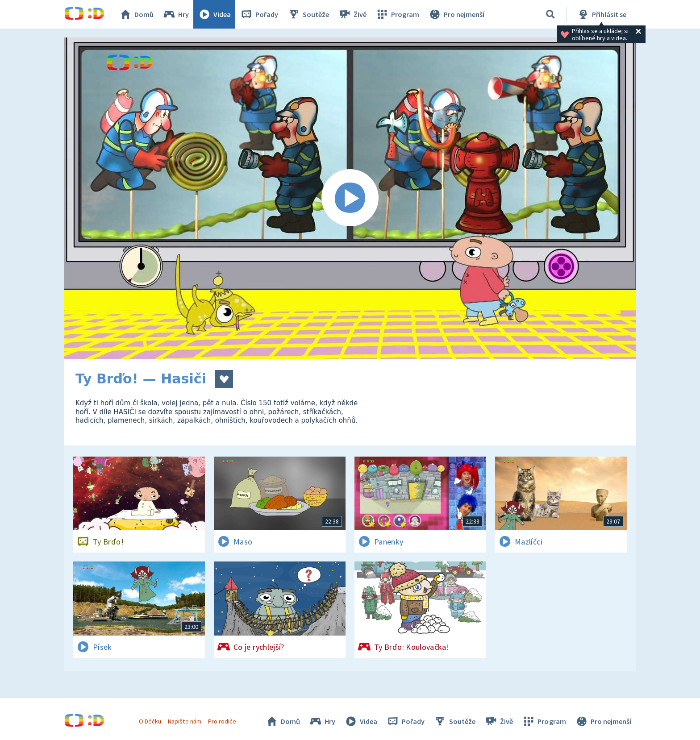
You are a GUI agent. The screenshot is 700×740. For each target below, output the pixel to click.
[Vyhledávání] (550, 14)
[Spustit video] (350, 198)
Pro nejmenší (456, 14)
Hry (176, 14)
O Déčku (150, 721)
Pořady (259, 14)
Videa (214, 14)
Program (397, 14)
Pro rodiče (222, 721)
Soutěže (308, 14)
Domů (136, 14)
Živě (352, 14)
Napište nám (184, 721)
